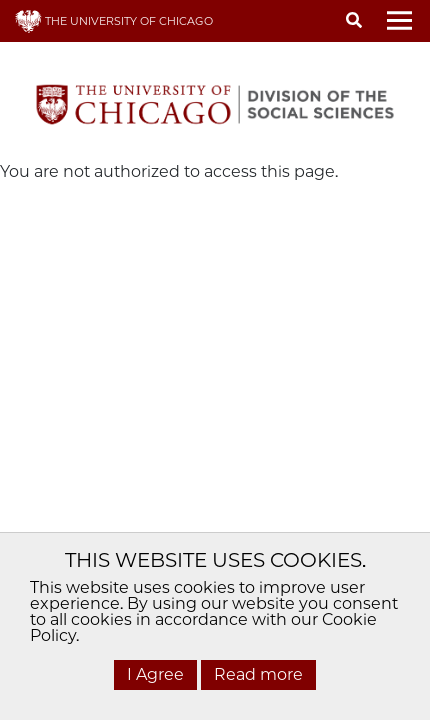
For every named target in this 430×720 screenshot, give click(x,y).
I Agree (155, 674)
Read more (258, 674)
